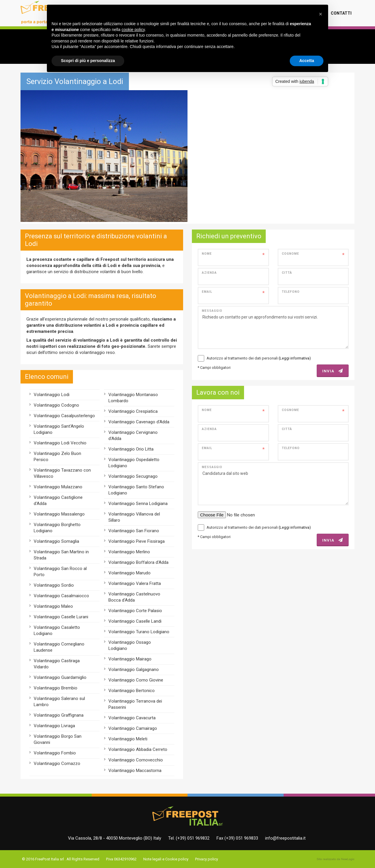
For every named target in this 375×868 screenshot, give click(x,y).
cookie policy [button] (133, 30)
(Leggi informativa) (295, 358)
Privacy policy (207, 859)
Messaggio (212, 311)
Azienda (209, 273)
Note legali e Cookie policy (166, 859)
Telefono (291, 292)
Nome (207, 254)
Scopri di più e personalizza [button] (88, 61)
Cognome (290, 254)
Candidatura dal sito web (273, 484)
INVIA (333, 371)
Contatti (341, 13)
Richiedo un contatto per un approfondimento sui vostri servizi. (273, 327)
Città (287, 273)
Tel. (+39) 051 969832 (189, 838)
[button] (321, 14)
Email (207, 292)
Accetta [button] (307, 61)
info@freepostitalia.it (285, 838)
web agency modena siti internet (336, 859)
